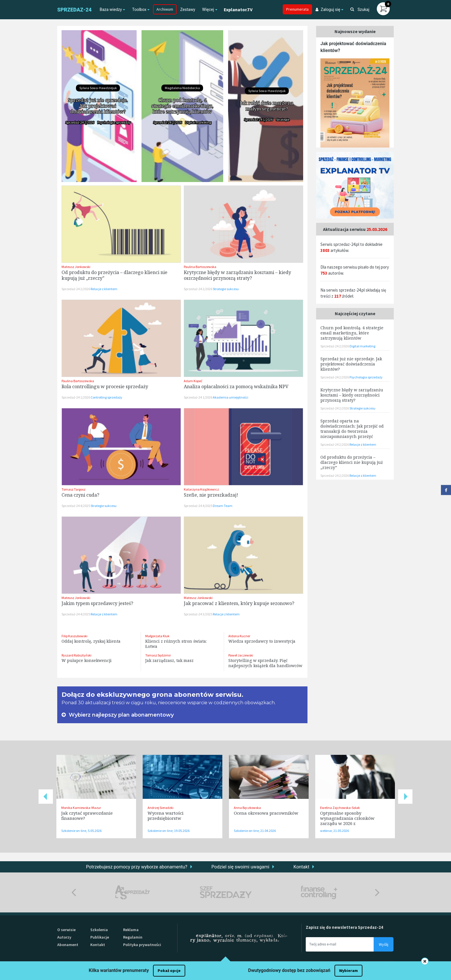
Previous (46, 797)
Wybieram (348, 971)
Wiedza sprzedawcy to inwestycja (262, 641)
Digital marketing (198, 122)
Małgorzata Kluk (157, 636)
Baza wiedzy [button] (111, 9)
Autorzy (64, 937)
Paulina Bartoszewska (200, 267)
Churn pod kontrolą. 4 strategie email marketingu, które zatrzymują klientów (182, 106)
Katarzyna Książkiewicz (201, 489)
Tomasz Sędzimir (158, 655)
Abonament (68, 945)
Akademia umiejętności (231, 397)
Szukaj (360, 9)
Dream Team (223, 506)
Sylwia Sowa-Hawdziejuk (98, 88)
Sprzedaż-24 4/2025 (76, 506)
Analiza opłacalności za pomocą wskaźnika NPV (236, 386)
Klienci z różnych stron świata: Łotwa (176, 644)
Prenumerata (297, 9)
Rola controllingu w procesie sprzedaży (105, 386)
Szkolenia (99, 930)
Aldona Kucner (239, 636)
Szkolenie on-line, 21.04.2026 (255, 831)
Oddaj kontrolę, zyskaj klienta (91, 641)
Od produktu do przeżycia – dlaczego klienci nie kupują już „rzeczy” (114, 275)
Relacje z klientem (104, 289)
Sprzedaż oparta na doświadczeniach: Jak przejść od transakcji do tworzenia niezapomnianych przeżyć (352, 429)
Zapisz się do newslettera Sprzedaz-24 (344, 927)
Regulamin (133, 937)
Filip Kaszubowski (74, 636)
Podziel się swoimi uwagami (240, 867)
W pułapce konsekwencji (87, 660)
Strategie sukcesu (226, 289)
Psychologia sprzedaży (114, 122)
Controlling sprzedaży (106, 397)
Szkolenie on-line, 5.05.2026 (81, 831)
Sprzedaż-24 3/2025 (198, 614)
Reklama (131, 930)
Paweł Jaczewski (241, 655)
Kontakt (301, 867)
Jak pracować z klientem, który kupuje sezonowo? (239, 603)
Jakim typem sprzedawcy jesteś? (97, 603)
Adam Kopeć (193, 381)
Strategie (283, 119)
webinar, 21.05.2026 (335, 831)
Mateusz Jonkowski (76, 267)
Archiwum (165, 9)
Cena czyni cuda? (80, 495)
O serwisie (66, 930)
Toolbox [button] (139, 9)
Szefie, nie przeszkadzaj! (211, 495)
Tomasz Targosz (73, 489)
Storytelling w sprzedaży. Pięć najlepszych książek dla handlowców (265, 663)
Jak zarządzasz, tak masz (169, 660)
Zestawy (188, 9)
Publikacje (100, 937)
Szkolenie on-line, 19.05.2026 (169, 831)
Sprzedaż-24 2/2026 (80, 122)
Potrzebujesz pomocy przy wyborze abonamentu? (137, 867)
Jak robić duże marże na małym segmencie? (267, 106)
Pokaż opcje (169, 971)
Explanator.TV (238, 9)
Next (405, 797)
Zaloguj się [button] (328, 9)
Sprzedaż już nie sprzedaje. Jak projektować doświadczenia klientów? (98, 106)
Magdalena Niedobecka (182, 88)
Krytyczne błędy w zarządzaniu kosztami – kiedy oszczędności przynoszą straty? (237, 275)
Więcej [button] (208, 9)
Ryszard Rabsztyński (77, 655)
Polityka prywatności (142, 945)
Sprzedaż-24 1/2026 (259, 119)
